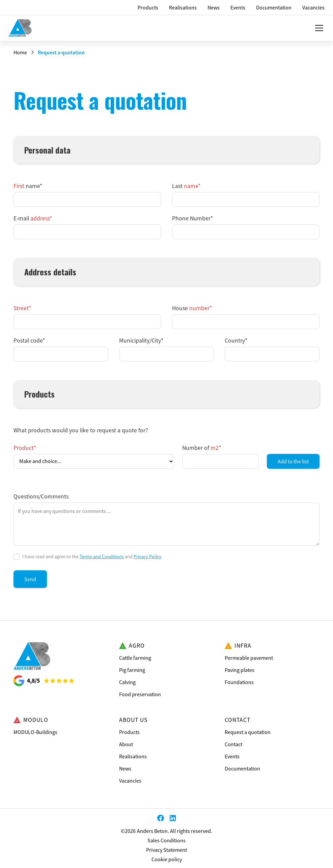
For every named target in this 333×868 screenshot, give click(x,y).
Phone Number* (192, 218)
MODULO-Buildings (35, 732)
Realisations (133, 756)
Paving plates (240, 670)
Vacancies (130, 781)
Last (186, 186)
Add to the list (293, 461)
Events (232, 756)
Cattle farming (135, 658)
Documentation (242, 768)
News (125, 768)
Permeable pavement (249, 658)
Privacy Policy (147, 557)
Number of (202, 448)
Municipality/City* (141, 341)
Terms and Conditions (102, 557)
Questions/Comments (41, 496)
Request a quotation (248, 732)
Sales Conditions (166, 840)
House (192, 308)
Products (129, 732)
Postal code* (29, 341)
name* (28, 186)
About (126, 744)
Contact (233, 744)
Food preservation (140, 694)
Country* (236, 341)
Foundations (239, 682)
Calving (127, 682)
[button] (318, 28)
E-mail (33, 218)
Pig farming (132, 670)
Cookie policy (167, 859)
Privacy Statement (166, 850)
